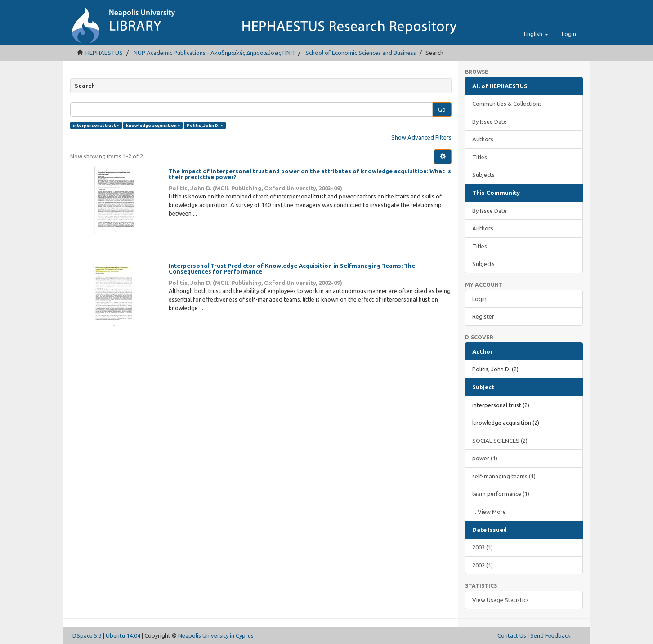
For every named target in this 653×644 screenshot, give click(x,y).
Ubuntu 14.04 (123, 635)
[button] (536, 34)
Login (479, 299)
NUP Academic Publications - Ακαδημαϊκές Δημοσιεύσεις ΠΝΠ (214, 53)
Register (483, 316)
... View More (489, 512)
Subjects (483, 175)
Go (442, 109)
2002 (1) (483, 565)
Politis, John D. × (205, 125)
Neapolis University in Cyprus (216, 635)
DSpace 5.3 (87, 635)
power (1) (485, 458)
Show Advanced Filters (421, 137)
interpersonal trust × (96, 125)
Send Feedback (550, 635)
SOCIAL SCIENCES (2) (500, 441)
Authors (483, 139)
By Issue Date (490, 122)
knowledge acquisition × (153, 125)
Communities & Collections (507, 104)
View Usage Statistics (501, 600)
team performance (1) (501, 494)
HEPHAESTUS (104, 53)
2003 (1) (483, 547)
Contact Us (512, 635)
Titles (480, 157)
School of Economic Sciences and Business (361, 53)
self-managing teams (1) (504, 476)
